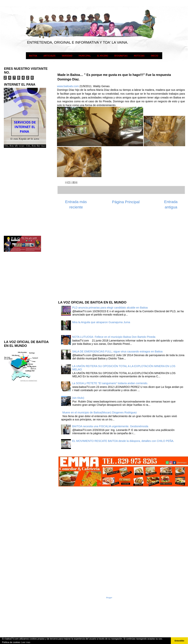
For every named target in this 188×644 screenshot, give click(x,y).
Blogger (109, 598)
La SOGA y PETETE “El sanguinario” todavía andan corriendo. (110, 383)
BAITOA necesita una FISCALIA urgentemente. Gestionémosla (110, 426)
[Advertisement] (78, 254)
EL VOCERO (103, 56)
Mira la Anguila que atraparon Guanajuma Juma (101, 322)
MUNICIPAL (85, 56)
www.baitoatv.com (68, 86)
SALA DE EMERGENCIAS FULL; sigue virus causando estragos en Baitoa (117, 351)
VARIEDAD (67, 56)
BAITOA (33, 56)
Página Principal (126, 202)
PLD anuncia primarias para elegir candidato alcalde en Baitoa (110, 308)
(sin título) (78, 398)
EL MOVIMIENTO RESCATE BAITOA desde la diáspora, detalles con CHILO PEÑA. (123, 441)
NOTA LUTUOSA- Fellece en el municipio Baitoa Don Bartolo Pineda (114, 337)
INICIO (154, 56)
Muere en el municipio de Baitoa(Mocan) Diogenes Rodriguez (100, 412)
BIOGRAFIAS (121, 56)
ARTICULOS (49, 56)
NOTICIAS (139, 56)
